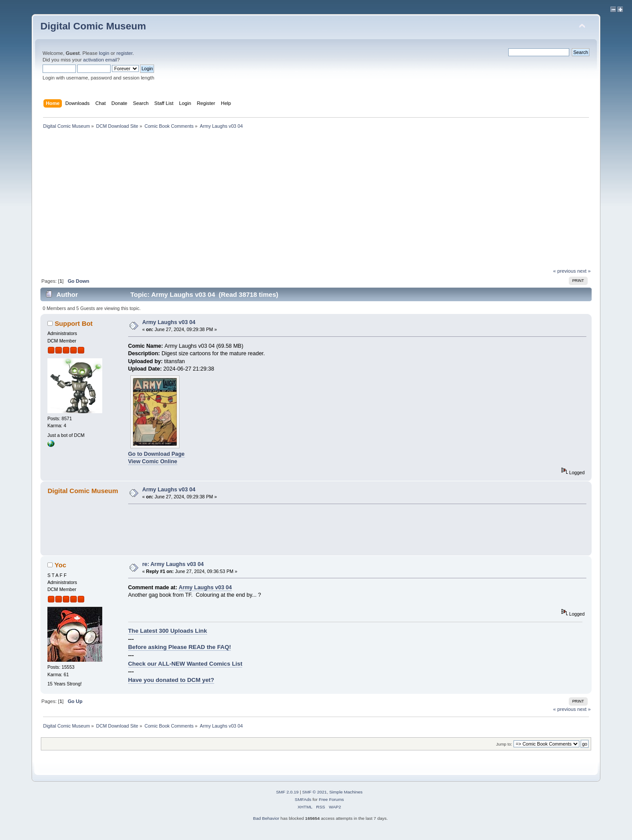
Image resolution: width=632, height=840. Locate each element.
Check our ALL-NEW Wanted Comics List (185, 664)
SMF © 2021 (315, 792)
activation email (100, 60)
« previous (564, 271)
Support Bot (74, 323)
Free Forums (331, 799)
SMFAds (303, 799)
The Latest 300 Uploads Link (168, 631)
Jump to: (504, 744)
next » (584, 271)
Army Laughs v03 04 (169, 322)
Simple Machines (346, 792)
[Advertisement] (316, 202)
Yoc (60, 565)
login (104, 53)
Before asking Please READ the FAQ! (180, 647)
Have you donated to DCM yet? (171, 680)
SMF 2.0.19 (287, 792)
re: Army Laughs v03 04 (173, 564)
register (124, 53)
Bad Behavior (266, 818)
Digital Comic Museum (93, 26)
